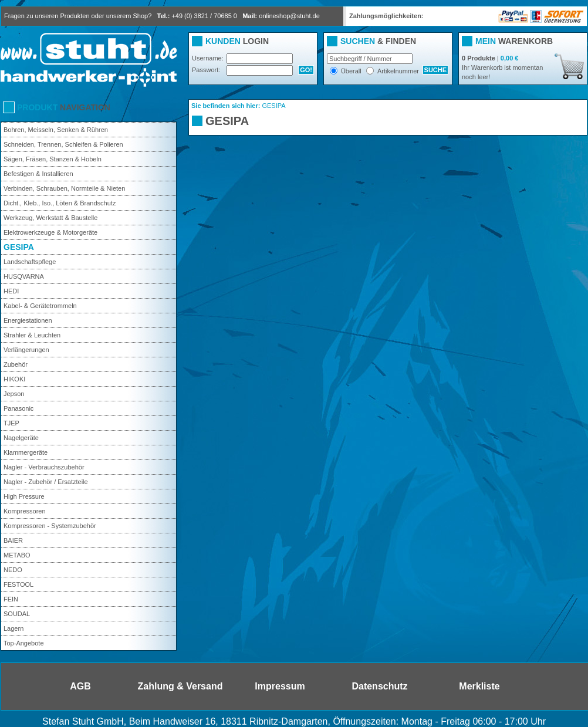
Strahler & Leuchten (32, 335)
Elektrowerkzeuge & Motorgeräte (50, 232)
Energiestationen (28, 320)
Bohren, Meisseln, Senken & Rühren (56, 130)
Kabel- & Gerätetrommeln (40, 306)
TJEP (11, 423)
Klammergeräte (26, 452)
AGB (80, 686)
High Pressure (24, 496)
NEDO (13, 570)
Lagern (13, 628)
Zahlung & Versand (180, 686)
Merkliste (479, 686)
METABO (17, 555)
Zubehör (16, 364)
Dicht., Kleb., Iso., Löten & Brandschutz (60, 203)
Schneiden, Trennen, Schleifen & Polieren (63, 144)
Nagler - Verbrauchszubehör (44, 467)
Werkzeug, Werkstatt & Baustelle (50, 218)
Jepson (14, 394)
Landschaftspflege (30, 262)
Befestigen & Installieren (38, 174)
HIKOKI (14, 379)
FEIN (11, 599)
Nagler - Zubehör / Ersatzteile (46, 482)
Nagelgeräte (21, 438)
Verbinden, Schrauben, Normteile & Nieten (64, 188)
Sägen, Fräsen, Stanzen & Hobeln (53, 159)
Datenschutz (379, 686)
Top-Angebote (24, 643)
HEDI (11, 291)
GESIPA (19, 247)
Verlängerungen (26, 350)
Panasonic (18, 408)
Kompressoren (25, 511)
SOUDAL (17, 614)
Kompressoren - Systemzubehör (50, 526)
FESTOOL (18, 584)
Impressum (280, 686)
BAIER (13, 540)
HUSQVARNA (24, 276)
